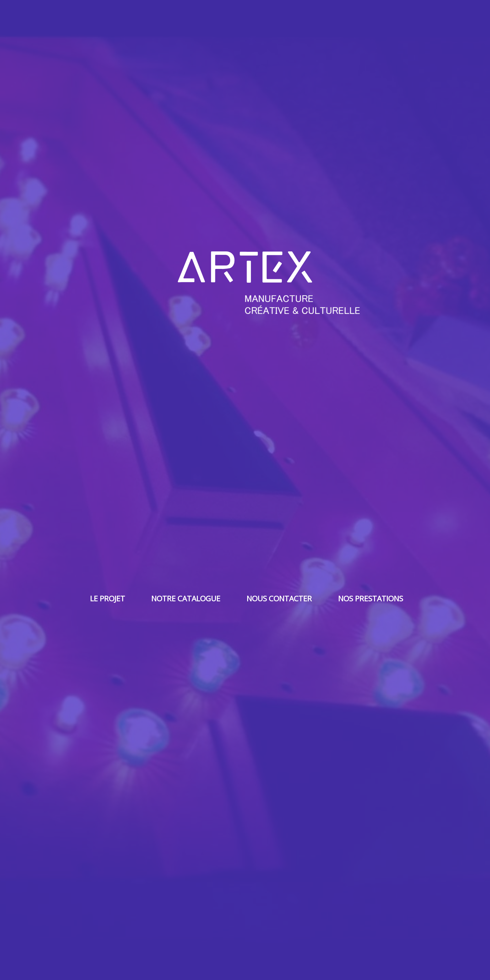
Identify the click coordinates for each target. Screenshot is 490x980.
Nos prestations (371, 598)
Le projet (107, 598)
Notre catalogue (186, 598)
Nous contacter (279, 598)
